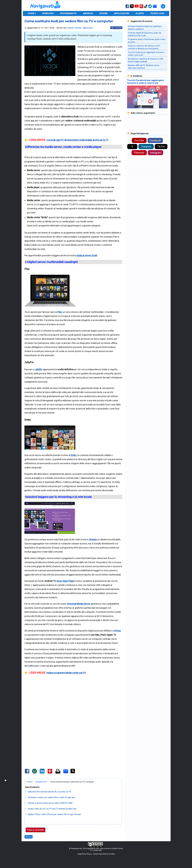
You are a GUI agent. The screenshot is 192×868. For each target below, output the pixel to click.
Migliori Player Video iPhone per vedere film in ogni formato (54, 814)
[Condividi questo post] (116, 28)
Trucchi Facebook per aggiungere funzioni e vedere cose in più (145, 82)
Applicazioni (122, 13)
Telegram (146, 147)
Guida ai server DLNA (87, 255)
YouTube (139, 140)
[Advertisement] (73, 707)
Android (88, 13)
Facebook (155, 140)
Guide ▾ (32, 13)
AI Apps (140, 13)
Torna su (29, 837)
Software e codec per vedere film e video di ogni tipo (51, 797)
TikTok (161, 147)
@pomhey (88, 28)
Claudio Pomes (74, 28)
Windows (48, 13)
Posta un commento (35, 830)
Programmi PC (68, 13)
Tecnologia (157, 13)
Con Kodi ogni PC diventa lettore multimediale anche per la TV (77, 140)
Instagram (155, 153)
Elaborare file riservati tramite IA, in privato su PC (49, 792)
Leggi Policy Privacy (84, 854)
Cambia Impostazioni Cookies (104, 854)
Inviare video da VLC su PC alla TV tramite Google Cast (52, 809)
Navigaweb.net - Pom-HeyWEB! (82, 848)
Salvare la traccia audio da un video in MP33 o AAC (50, 803)
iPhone (104, 13)
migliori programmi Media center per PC (66, 673)
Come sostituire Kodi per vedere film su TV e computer (69, 21)
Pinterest (139, 153)
